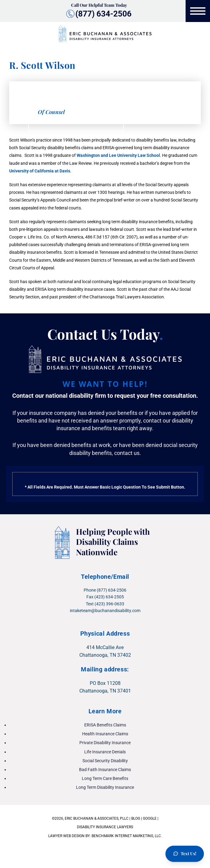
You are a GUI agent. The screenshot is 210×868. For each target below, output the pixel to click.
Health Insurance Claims (105, 734)
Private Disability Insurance (105, 743)
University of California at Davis (40, 171)
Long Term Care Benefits (105, 778)
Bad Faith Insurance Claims (105, 770)
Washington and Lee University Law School (118, 155)
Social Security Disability (105, 761)
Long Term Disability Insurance (105, 787)
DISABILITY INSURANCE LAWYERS (105, 827)
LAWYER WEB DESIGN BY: (70, 836)
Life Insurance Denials (105, 752)
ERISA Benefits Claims (105, 725)
